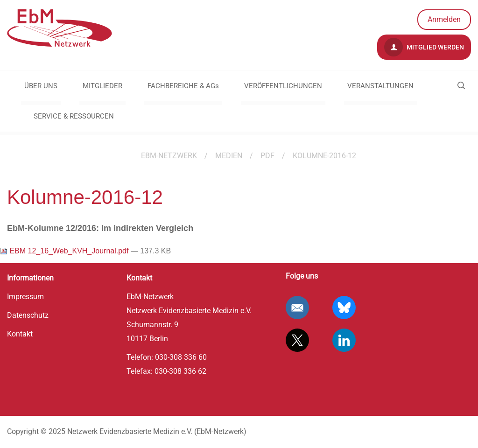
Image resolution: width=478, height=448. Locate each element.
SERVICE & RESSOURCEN (74, 116)
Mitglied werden (424, 47)
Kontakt (20, 334)
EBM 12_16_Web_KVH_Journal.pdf (65, 251)
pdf (267, 156)
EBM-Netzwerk (169, 156)
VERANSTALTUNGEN (380, 86)
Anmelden (444, 19)
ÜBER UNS (41, 86)
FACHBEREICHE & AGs (183, 86)
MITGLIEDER (102, 86)
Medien (229, 156)
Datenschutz (28, 315)
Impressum (25, 297)
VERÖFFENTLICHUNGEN (283, 86)
